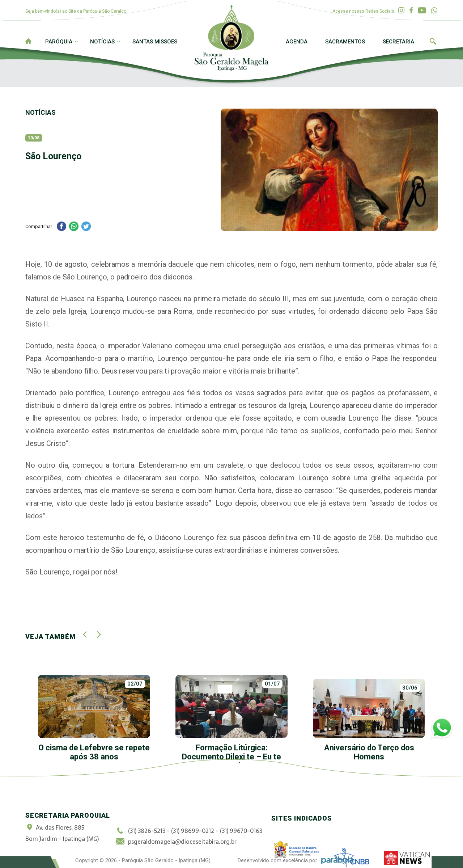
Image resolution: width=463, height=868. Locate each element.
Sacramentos (345, 42)
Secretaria (398, 42)
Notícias (102, 42)
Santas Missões (155, 42)
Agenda (297, 42)
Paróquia (59, 42)
